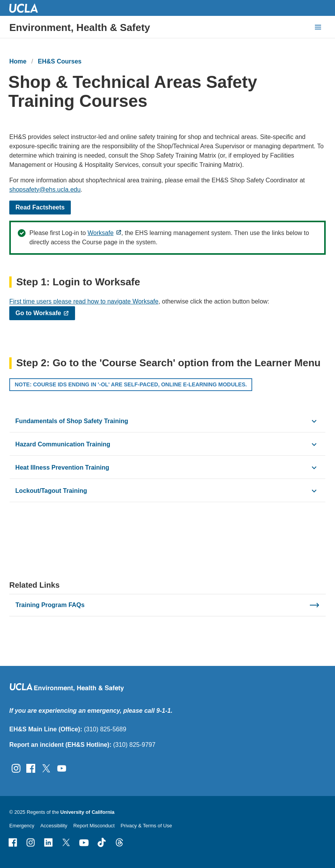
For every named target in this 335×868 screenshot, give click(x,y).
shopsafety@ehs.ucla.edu (45, 190)
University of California (87, 812)
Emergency (22, 826)
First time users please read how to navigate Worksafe (84, 301)
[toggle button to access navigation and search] (318, 27)
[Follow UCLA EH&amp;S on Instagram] (16, 768)
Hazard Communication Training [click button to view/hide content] (63, 444)
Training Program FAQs (50, 605)
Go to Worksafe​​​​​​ (38, 313)
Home (18, 61)
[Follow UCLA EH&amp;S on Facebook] (31, 768)
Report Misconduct (94, 826)
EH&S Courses (60, 61)
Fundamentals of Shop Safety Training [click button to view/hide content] (72, 421)
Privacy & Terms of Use (146, 826)
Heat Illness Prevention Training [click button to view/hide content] (62, 467)
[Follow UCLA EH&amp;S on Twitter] (46, 768)
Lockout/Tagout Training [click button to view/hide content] (51, 490)
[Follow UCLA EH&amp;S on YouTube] (62, 768)
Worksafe (100, 233)
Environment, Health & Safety (80, 27)
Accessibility (54, 826)
